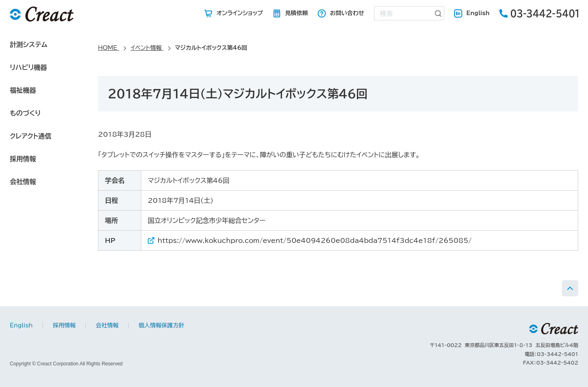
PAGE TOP (570, 288)
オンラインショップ (240, 13)
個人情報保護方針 (161, 325)
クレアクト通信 (31, 136)
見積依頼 (296, 13)
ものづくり (25, 113)
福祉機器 (23, 90)
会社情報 (23, 182)
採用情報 (23, 159)
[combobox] (403, 13)
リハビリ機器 (28, 67)
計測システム (29, 44)
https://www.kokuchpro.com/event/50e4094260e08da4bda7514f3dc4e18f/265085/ (315, 240)
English (478, 13)
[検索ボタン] (439, 13)
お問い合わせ (347, 13)
